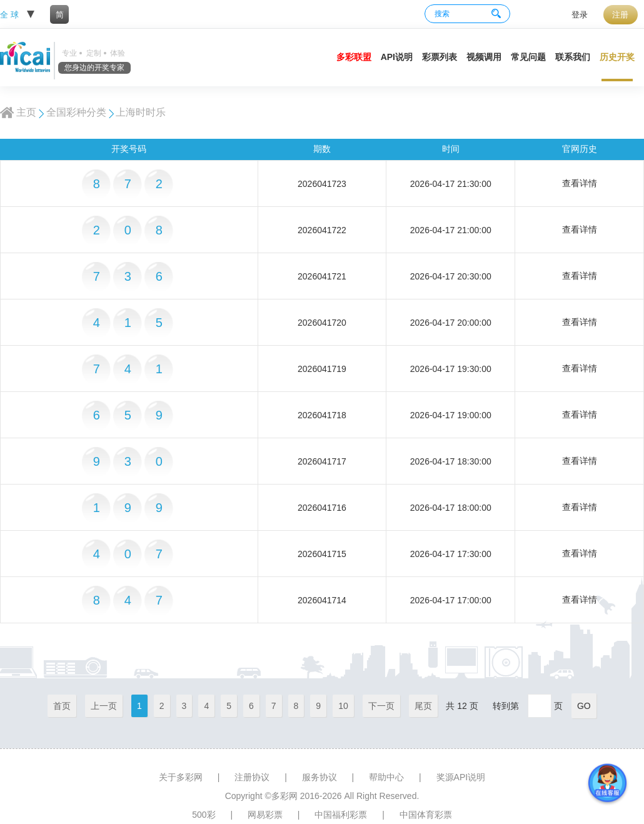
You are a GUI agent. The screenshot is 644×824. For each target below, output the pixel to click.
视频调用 (484, 57)
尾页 (423, 706)
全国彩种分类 (76, 112)
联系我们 (573, 57)
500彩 (204, 815)
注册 (620, 15)
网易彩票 (265, 815)
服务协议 (319, 777)
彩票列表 (440, 57)
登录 (580, 15)
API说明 (397, 57)
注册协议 (252, 777)
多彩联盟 (354, 57)
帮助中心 (386, 777)
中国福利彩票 (341, 815)
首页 (62, 706)
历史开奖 (617, 57)
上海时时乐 (141, 112)
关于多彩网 (181, 777)
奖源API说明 (461, 777)
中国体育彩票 (426, 815)
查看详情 (580, 183)
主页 (26, 112)
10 (343, 706)
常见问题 (528, 57)
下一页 (381, 706)
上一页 (104, 706)
